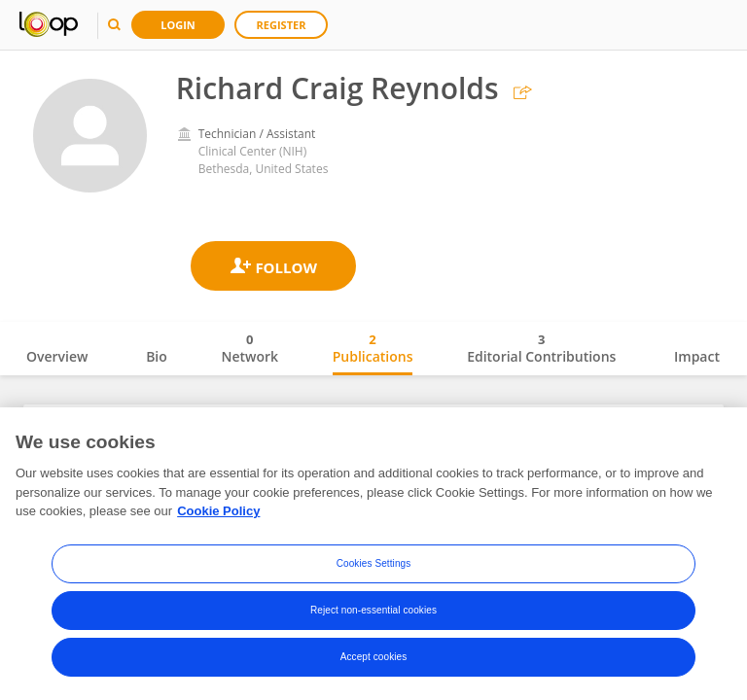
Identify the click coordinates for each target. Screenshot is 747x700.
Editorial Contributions (541, 348)
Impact (697, 356)
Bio (157, 356)
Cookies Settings (374, 563)
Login (178, 25)
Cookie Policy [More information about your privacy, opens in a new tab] (218, 511)
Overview (57, 356)
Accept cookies (374, 657)
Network (249, 348)
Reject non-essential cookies (373, 610)
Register (282, 25)
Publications (373, 348)
